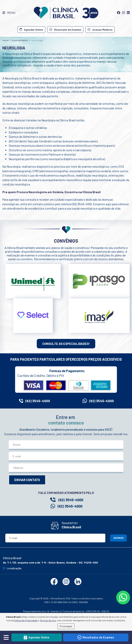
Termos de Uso (48, 620)
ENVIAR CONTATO (27, 480)
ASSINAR (118, 538)
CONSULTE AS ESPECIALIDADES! (66, 344)
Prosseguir (66, 626)
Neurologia (37, 40)
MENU (9, 13)
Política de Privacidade (25, 620)
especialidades (20, 40)
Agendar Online (31, 30)
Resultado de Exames (65, 30)
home (6, 40)
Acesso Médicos (100, 30)
